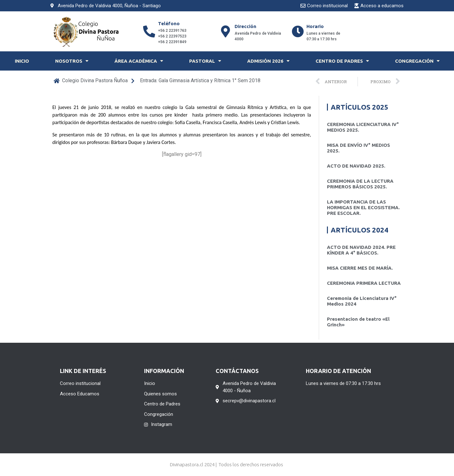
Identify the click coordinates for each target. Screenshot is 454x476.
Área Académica (139, 61)
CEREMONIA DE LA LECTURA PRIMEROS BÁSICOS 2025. (360, 184)
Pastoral (205, 61)
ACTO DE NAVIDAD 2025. (356, 166)
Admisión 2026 (268, 61)
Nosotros (72, 61)
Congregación (417, 61)
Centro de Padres (342, 61)
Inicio (22, 61)
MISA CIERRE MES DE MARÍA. (360, 268)
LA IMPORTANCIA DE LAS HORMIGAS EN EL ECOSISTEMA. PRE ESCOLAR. (363, 207)
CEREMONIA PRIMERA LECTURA (364, 283)
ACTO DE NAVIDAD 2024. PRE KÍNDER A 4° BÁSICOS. (361, 250)
